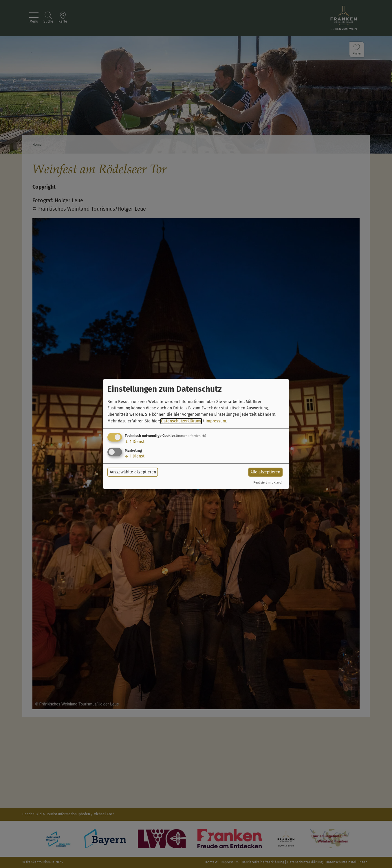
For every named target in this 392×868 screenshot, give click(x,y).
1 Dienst (135, 442)
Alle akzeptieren (265, 472)
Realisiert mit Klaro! (268, 483)
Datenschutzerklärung (181, 421)
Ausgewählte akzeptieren (133, 472)
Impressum (216, 421)
